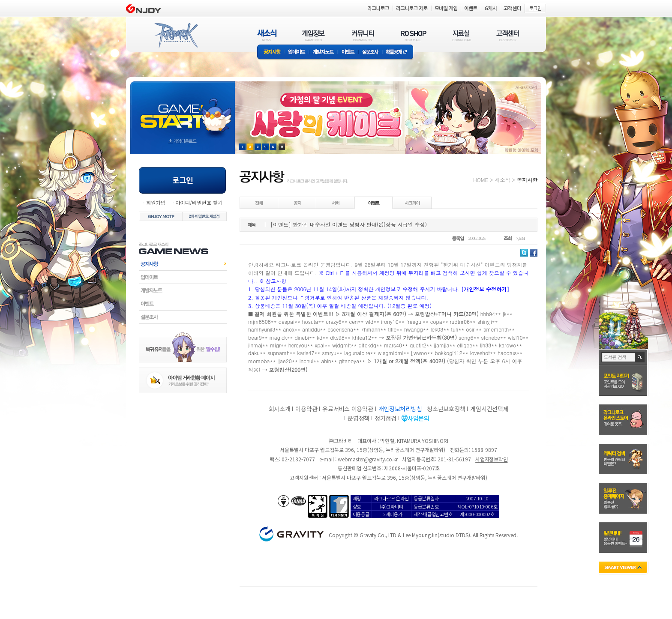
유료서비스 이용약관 (348, 409)
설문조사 (370, 52)
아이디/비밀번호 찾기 (199, 202)
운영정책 (358, 418)
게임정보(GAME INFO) (313, 35)
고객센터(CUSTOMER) (508, 35)
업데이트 (297, 52)
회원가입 (156, 202)
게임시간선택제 (489, 409)
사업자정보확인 (491, 459)
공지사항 (271, 52)
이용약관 (306, 409)
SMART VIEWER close (624, 568)
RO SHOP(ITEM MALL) (414, 35)
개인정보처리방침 (400, 409)
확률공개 (398, 52)
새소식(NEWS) (267, 35)
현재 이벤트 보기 (282, 147)
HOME (481, 180)
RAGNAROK (176, 36)
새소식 (502, 180)
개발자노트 (323, 52)
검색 (640, 357)
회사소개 (280, 409)
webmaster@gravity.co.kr (368, 459)
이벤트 (348, 52)
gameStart (183, 110)
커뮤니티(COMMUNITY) (363, 35)
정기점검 (385, 418)
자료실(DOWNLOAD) (461, 35)
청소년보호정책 (446, 409)
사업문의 (418, 418)
